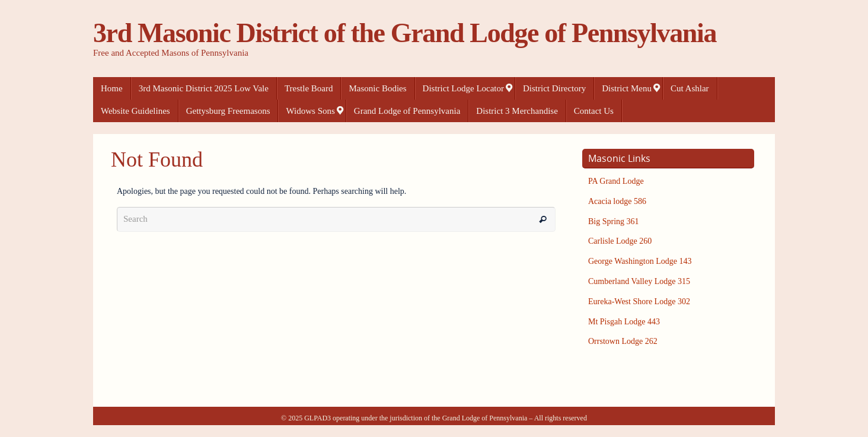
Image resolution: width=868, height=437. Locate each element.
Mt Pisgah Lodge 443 (624, 322)
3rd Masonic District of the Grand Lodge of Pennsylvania (405, 33)
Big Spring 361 (614, 221)
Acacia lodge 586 (617, 201)
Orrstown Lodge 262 (623, 341)
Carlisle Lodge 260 (620, 241)
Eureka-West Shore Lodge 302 (639, 302)
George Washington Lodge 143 (640, 261)
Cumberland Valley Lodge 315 (639, 281)
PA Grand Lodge (616, 181)
